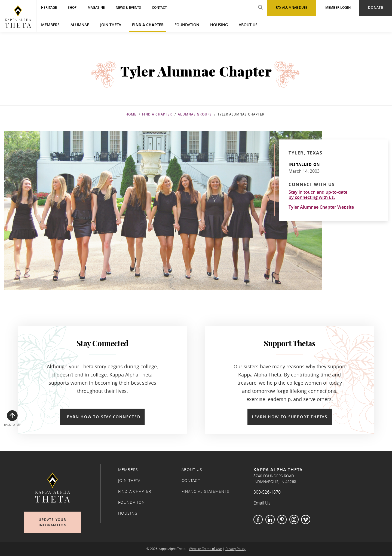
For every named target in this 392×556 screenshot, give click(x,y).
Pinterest (282, 519)
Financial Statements (205, 491)
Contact (191, 481)
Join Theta (111, 25)
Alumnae (80, 25)
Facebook (258, 519)
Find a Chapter (148, 25)
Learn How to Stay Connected (102, 417)
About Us (248, 25)
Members (50, 25)
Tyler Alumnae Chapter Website (321, 207)
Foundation (187, 25)
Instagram (294, 519)
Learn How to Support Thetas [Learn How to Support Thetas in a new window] (290, 417)
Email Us (262, 503)
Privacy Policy (235, 549)
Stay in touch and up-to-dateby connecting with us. (318, 195)
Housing (219, 25)
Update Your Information (53, 522)
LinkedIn (270, 519)
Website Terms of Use (205, 549)
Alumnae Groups (195, 114)
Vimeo (306, 519)
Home (131, 114)
